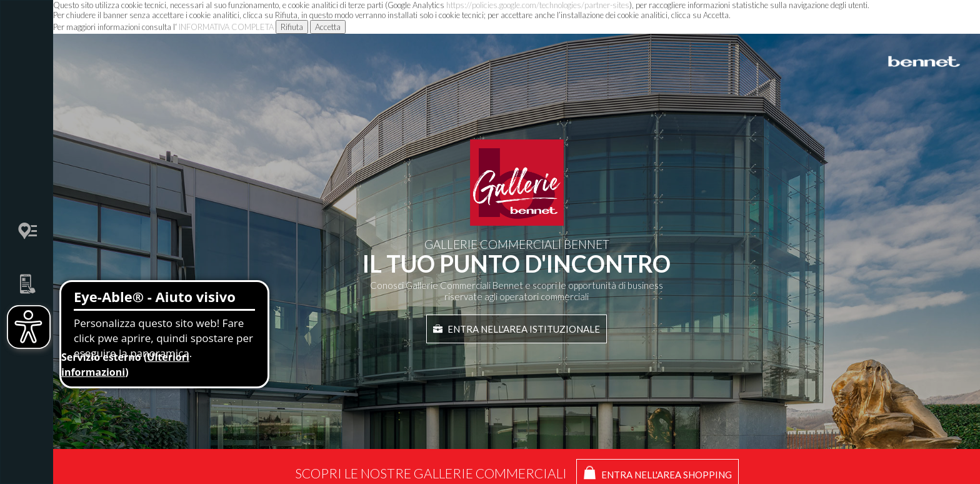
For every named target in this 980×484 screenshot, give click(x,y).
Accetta (328, 27)
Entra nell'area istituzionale (517, 329)
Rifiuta (292, 27)
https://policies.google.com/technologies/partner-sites (538, 5)
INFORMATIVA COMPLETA (226, 27)
